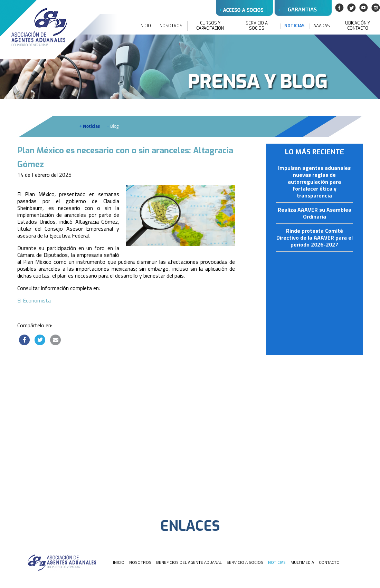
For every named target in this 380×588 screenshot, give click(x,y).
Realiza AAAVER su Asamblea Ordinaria (315, 213)
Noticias (90, 126)
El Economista (34, 300)
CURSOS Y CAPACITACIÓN (210, 26)
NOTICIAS (294, 26)
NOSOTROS (171, 26)
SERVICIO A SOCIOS (257, 26)
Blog (113, 126)
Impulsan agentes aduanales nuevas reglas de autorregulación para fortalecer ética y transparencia (314, 182)
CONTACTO (329, 562)
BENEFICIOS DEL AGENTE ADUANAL (189, 562)
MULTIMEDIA (302, 562)
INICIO (145, 26)
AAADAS (322, 26)
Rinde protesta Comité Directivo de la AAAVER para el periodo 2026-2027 (315, 238)
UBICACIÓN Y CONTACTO (358, 26)
